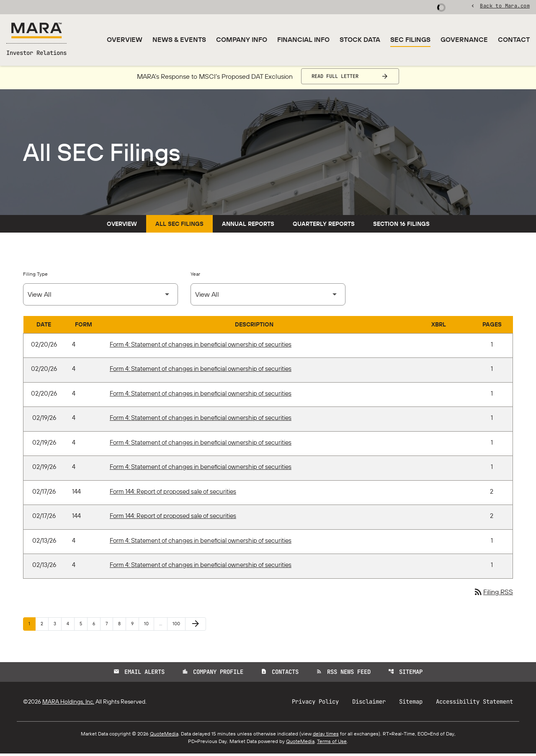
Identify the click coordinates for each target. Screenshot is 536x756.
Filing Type (35, 276)
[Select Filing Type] (100, 297)
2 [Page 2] (44, 626)
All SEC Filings (179, 226)
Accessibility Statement (474, 704)
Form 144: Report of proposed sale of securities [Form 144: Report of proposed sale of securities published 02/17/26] (173, 494)
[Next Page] (196, 627)
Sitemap (405, 674)
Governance (464, 39)
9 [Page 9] (135, 626)
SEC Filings (410, 39)
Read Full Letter (335, 79)
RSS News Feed (343, 674)
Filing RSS (493, 595)
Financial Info (303, 39)
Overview (125, 39)
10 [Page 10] (149, 626)
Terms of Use (332, 744)
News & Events (179, 39)
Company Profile (213, 674)
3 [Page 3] (57, 626)
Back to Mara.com (505, 6)
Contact (514, 39)
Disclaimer (369, 704)
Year (195, 276)
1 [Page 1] (32, 626)
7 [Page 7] (109, 626)
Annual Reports (248, 226)
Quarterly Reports (324, 226)
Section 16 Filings (401, 226)
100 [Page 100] (177, 626)
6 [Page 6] (96, 626)
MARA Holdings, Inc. (68, 704)
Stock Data (360, 39)
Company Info (242, 39)
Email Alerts (139, 674)
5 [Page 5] (83, 626)
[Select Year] (268, 297)
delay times (326, 736)
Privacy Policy (315, 704)
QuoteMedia (164, 736)
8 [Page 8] (122, 626)
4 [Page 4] (70, 626)
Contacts (280, 674)
